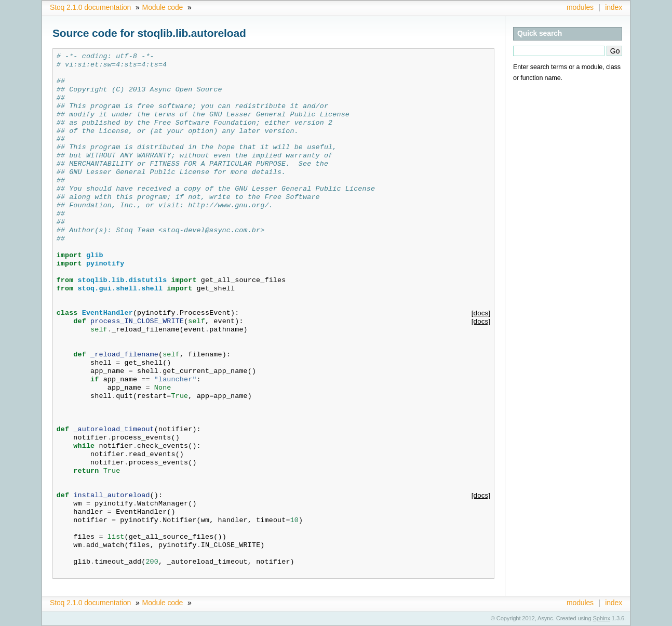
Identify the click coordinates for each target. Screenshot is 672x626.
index (614, 7)
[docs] (481, 313)
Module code (163, 7)
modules (580, 7)
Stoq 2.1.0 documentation (90, 7)
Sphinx (602, 618)
